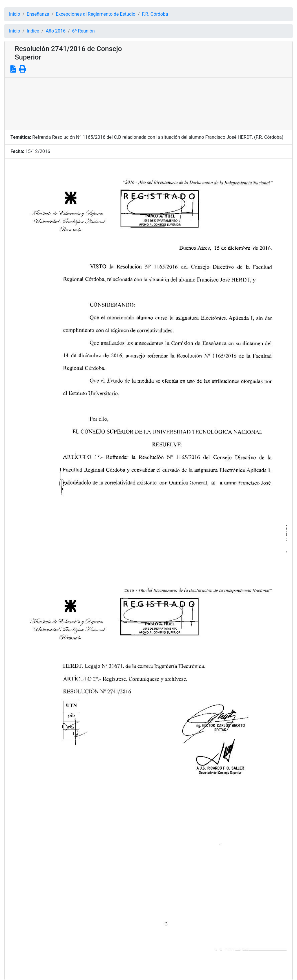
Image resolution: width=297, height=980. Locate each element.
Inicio (15, 14)
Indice (33, 31)
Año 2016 (56, 31)
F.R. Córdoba (155, 14)
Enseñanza (38, 14)
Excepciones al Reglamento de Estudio (96, 14)
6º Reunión (84, 31)
